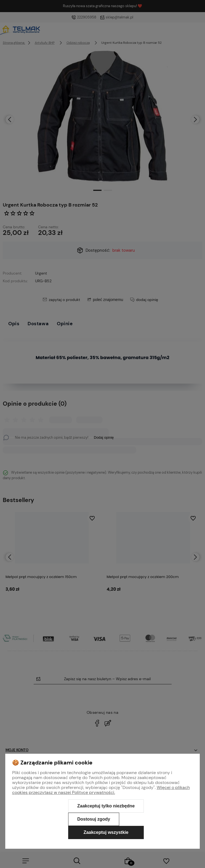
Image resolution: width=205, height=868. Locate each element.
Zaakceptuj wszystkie (106, 832)
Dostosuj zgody (94, 819)
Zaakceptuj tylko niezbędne (106, 806)
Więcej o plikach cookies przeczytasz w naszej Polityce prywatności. (101, 790)
